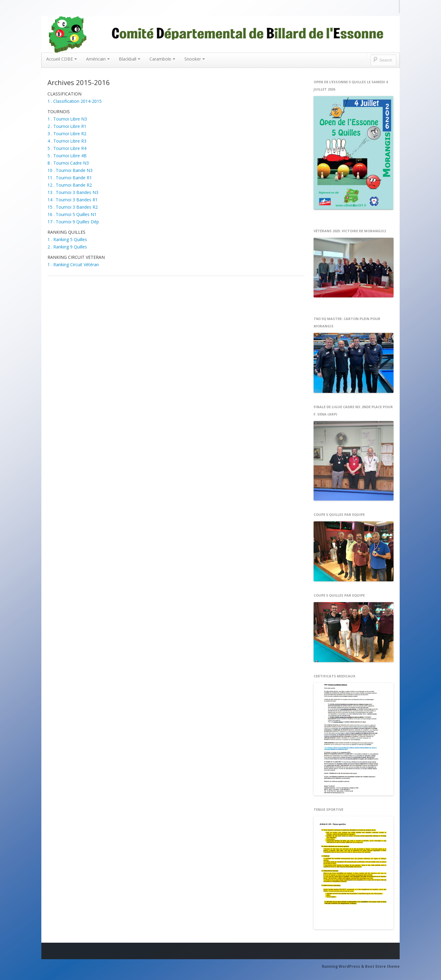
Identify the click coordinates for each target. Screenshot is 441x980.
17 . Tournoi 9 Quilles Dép (73, 222)
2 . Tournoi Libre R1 (67, 126)
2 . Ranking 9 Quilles (67, 247)
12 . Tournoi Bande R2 (70, 185)
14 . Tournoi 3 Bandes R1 (73, 200)
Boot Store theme (382, 966)
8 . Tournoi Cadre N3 (68, 163)
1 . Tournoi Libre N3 (67, 119)
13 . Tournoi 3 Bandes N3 (73, 192)
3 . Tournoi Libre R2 (67, 134)
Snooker (195, 59)
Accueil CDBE (62, 59)
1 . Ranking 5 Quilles (67, 239)
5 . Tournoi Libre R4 (67, 148)
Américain (98, 59)
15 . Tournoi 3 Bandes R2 (73, 207)
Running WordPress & (343, 966)
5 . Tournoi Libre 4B (67, 156)
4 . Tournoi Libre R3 (67, 141)
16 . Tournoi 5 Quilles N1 (72, 214)
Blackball (130, 59)
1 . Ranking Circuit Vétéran (73, 265)
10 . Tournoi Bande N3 (70, 170)
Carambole (162, 59)
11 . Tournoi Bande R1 (70, 178)
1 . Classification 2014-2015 (75, 101)
